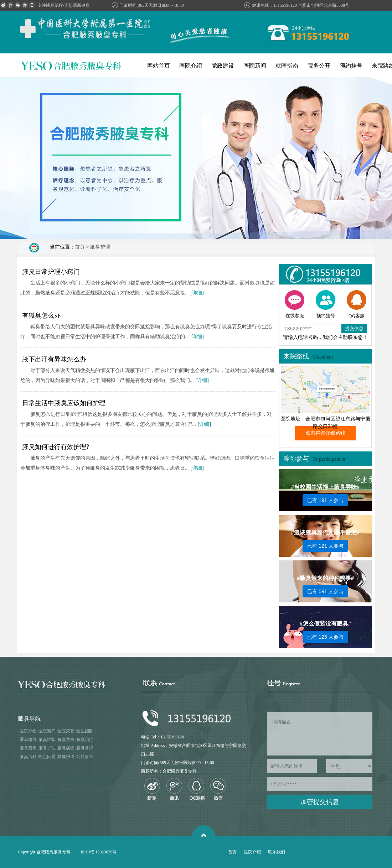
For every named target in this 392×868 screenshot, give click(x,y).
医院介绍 (191, 66)
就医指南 (287, 66)
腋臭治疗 (85, 739)
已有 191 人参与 (325, 500)
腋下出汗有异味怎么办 (54, 359)
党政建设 (223, 66)
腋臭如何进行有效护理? (56, 447)
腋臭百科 (28, 757)
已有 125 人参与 (325, 637)
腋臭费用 (28, 748)
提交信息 (354, 328)
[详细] (197, 293)
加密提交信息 (320, 802)
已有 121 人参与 (325, 546)
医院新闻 (255, 66)
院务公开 (319, 66)
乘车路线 (28, 739)
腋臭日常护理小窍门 (51, 272)
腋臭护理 (100, 247)
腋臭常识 (85, 748)
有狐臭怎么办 (41, 315)
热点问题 (47, 757)
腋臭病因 (66, 748)
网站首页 (159, 66)
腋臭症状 (47, 739)
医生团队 (85, 731)
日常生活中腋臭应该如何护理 (64, 403)
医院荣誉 (66, 731)
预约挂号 (351, 66)
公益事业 (85, 757)
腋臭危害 (66, 739)
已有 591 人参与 (325, 591)
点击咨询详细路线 (325, 433)
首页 (80, 247)
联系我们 (277, 852)
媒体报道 (66, 757)
